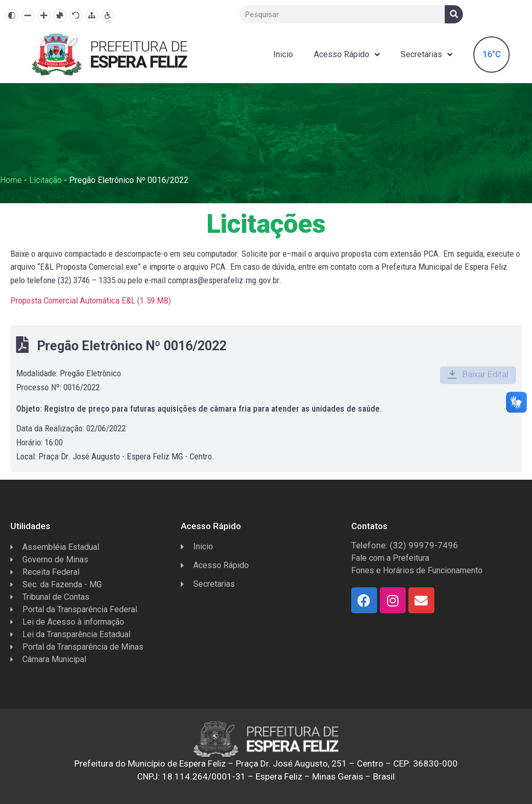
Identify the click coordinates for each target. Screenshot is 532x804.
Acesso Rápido (347, 55)
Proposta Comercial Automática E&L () (91, 300)
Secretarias (427, 55)
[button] (478, 375)
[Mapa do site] (92, 15)
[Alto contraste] (12, 15)
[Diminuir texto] (28, 15)
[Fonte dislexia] (59, 15)
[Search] (454, 14)
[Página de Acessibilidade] (108, 15)
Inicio (283, 54)
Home (11, 180)
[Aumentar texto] (44, 15)
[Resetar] (76, 15)
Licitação (45, 180)
